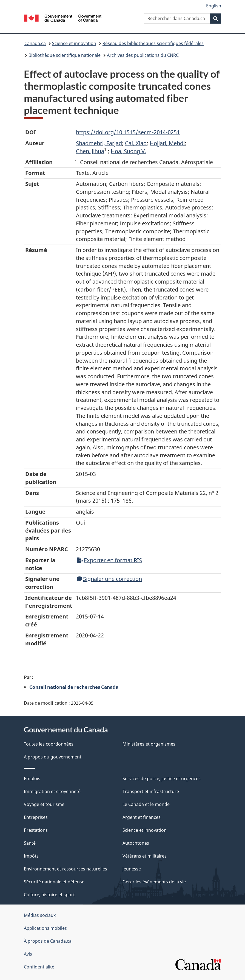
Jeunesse (132, 869)
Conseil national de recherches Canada (74, 687)
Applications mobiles (45, 928)
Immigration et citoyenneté (52, 791)
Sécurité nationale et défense (54, 882)
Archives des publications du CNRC (143, 55)
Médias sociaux (40, 915)
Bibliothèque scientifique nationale (65, 55)
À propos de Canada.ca (48, 941)
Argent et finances (142, 817)
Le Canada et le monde (146, 804)
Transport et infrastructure (151, 791)
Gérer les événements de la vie (154, 882)
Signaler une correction (109, 579)
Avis (28, 954)
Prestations (36, 830)
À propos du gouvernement (53, 757)
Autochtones (136, 843)
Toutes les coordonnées (49, 744)
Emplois (32, 779)
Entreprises (36, 817)
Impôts (31, 856)
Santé (30, 843)
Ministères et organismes (149, 744)
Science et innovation (74, 43)
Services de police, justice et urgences (162, 779)
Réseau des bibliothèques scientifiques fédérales (153, 43)
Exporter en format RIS (109, 560)
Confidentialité (39, 967)
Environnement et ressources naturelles (65, 869)
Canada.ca (35, 43)
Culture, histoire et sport (49, 895)
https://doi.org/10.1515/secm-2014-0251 (128, 132)
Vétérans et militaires (145, 856)
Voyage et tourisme (44, 804)
